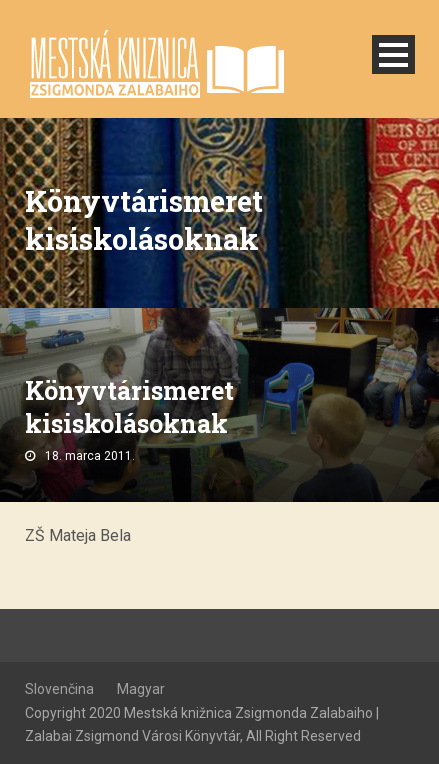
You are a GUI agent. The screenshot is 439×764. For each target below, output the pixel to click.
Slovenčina (59, 689)
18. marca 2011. (90, 456)
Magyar (141, 689)
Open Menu (393, 54)
